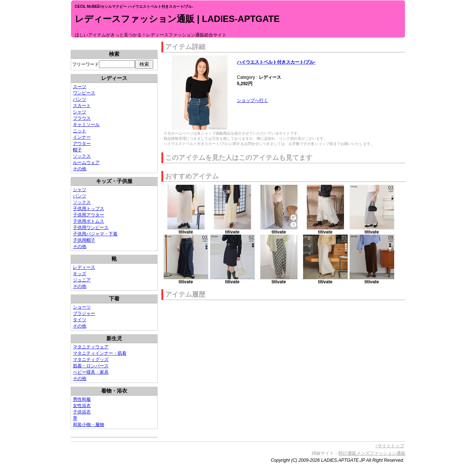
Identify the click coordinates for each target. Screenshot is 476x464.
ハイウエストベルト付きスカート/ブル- (276, 62)
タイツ (80, 320)
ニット (80, 131)
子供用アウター (89, 215)
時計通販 (347, 453)
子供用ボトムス (89, 221)
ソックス (82, 156)
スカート (82, 106)
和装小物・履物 (89, 425)
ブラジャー (84, 313)
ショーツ (82, 307)
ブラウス (82, 118)
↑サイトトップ (390, 446)
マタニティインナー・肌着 (100, 353)
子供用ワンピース (91, 228)
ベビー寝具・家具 (91, 372)
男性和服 (82, 399)
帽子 (77, 150)
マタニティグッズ (91, 360)
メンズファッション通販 (381, 453)
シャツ (80, 112)
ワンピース (84, 93)
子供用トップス (89, 209)
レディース (84, 267)
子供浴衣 (82, 412)
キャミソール (86, 125)
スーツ (80, 87)
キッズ (80, 274)
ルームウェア (86, 162)
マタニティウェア (91, 347)
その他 (80, 169)
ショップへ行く (253, 100)
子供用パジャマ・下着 (95, 234)
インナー (82, 137)
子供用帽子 (84, 240)
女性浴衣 (82, 406)
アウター (82, 144)
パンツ (80, 99)
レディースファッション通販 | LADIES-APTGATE (177, 19)
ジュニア (82, 280)
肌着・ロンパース (91, 366)
